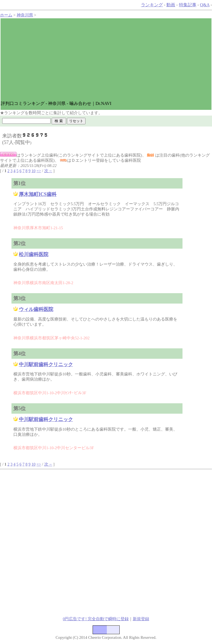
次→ (48, 171)
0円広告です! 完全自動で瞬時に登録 (96, 619)
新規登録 (141, 619)
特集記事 (188, 5)
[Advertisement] (106, 60)
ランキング (152, 5)
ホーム (6, 15)
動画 (171, 5)
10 (33, 171)
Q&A (205, 5)
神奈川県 (25, 15)
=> (39, 171)
